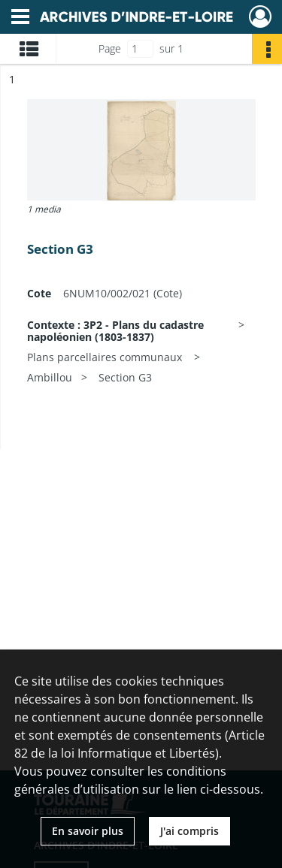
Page (110, 48)
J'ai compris (190, 831)
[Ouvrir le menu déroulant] (20, 18)
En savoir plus (88, 831)
